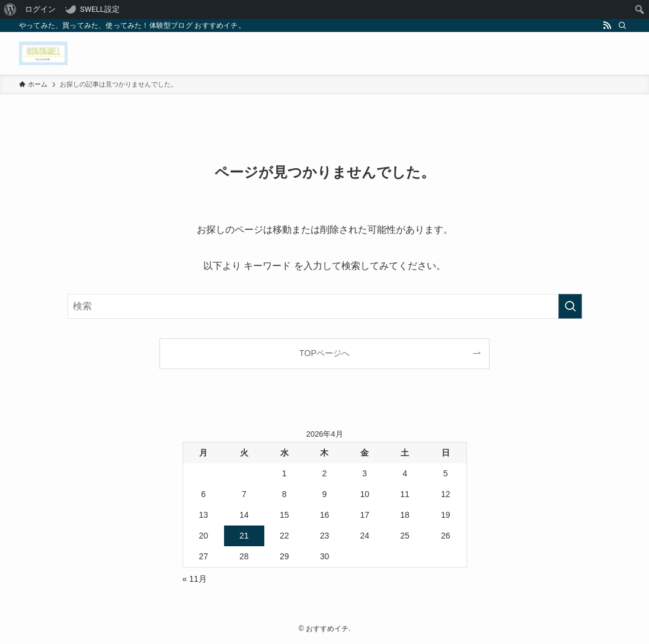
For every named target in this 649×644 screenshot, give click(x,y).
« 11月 (195, 579)
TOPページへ (324, 353)
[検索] (622, 25)
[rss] (607, 25)
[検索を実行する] (570, 306)
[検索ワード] (325, 306)
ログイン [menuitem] (40, 9)
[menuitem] (10, 9)
